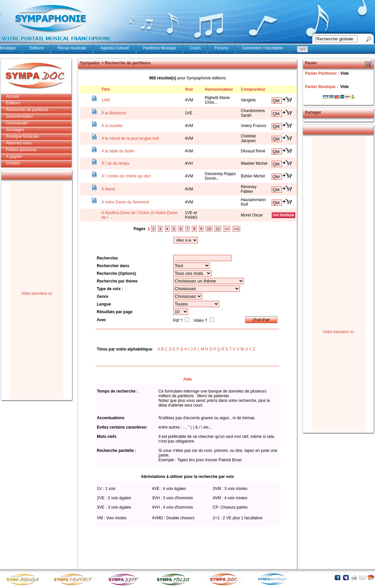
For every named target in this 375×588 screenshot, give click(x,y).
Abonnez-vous (19, 143)
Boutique (8, 48)
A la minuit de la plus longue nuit (130, 138)
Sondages (15, 130)
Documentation (20, 116)
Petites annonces (21, 150)
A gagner (14, 156)
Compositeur (253, 89)
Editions (37, 48)
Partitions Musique (160, 48)
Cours (195, 48)
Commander (17, 123)
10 (209, 229)
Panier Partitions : (323, 73)
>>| (237, 229)
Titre (106, 89)
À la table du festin (118, 151)
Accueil (13, 96)
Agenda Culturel (114, 48)
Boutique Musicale (22, 136)
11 (218, 229)
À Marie (108, 189)
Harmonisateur (219, 89)
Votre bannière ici (37, 293)
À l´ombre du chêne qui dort (126, 176)
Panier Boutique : (322, 87)
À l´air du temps (115, 163)
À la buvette (112, 126)
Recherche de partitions (27, 110)
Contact (13, 163)
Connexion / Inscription (263, 48)
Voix (189, 89)
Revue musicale (72, 48)
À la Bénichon (114, 113)
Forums (221, 48)
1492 (106, 100)
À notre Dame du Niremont (125, 202)
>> (227, 229)
